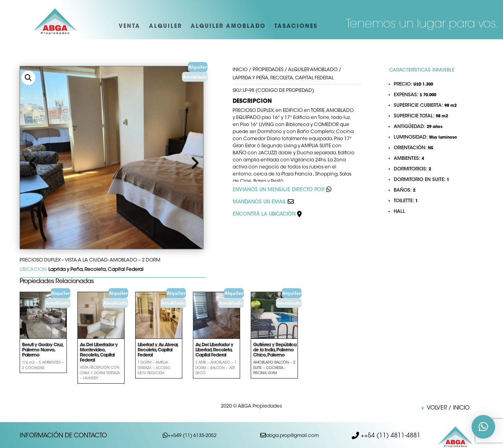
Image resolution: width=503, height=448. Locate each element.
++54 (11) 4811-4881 (390, 434)
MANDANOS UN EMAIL (259, 202)
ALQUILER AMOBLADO (228, 27)
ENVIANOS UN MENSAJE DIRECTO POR (279, 190)
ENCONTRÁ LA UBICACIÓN (267, 214)
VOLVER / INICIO (448, 408)
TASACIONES (296, 27)
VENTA (129, 27)
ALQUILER (165, 27)
